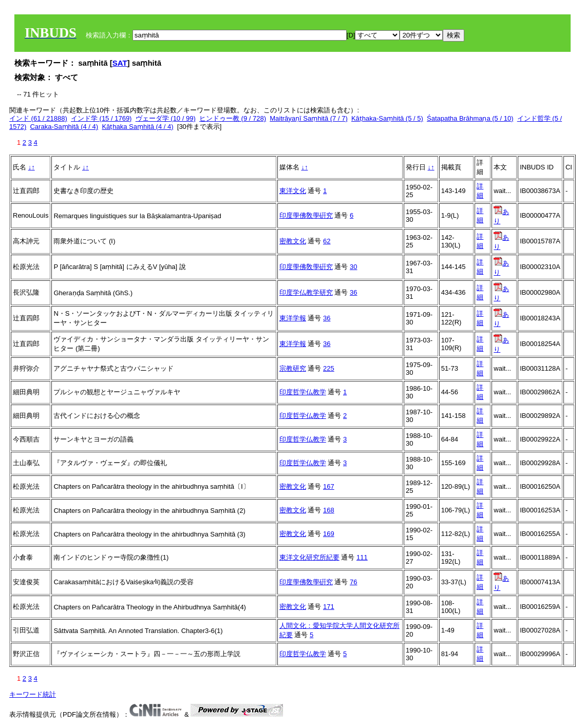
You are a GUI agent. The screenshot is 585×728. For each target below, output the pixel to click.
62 (327, 241)
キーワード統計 (33, 694)
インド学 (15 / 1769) (101, 118)
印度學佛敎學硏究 (306, 215)
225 (329, 368)
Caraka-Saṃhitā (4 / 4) (64, 127)
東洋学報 (293, 318)
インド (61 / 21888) (38, 118)
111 (362, 557)
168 (329, 510)
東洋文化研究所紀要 (309, 557)
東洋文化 (293, 191)
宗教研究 (293, 368)
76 (353, 582)
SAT (120, 63)
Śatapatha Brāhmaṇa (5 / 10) (470, 118)
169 (329, 534)
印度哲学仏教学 (303, 392)
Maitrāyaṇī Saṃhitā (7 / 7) (309, 118)
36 (353, 292)
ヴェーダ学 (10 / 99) (166, 118)
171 (329, 607)
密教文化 (293, 241)
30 (353, 267)
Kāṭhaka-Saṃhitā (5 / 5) (387, 118)
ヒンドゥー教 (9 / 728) (233, 118)
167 (329, 486)
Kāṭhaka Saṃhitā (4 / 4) (137, 127)
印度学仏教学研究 (306, 292)
